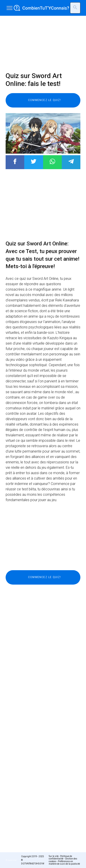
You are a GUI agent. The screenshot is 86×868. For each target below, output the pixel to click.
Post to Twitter (34, 161)
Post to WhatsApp (52, 161)
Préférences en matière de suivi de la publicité (64, 863)
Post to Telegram (71, 161)
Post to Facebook (15, 161)
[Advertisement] (43, 44)
